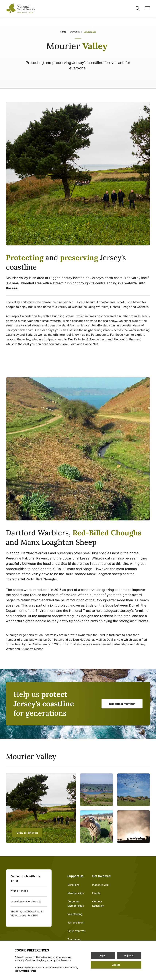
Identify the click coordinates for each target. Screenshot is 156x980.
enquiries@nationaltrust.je (26, 901)
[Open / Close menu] (145, 8)
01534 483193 (19, 891)
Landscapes (90, 32)
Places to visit (100, 885)
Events (96, 893)
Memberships (76, 893)
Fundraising (74, 939)
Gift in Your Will (76, 931)
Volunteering (75, 914)
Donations (73, 885)
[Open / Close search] (136, 8)
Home (63, 32)
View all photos (27, 833)
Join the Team (76, 923)
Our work (75, 32)
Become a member (122, 704)
